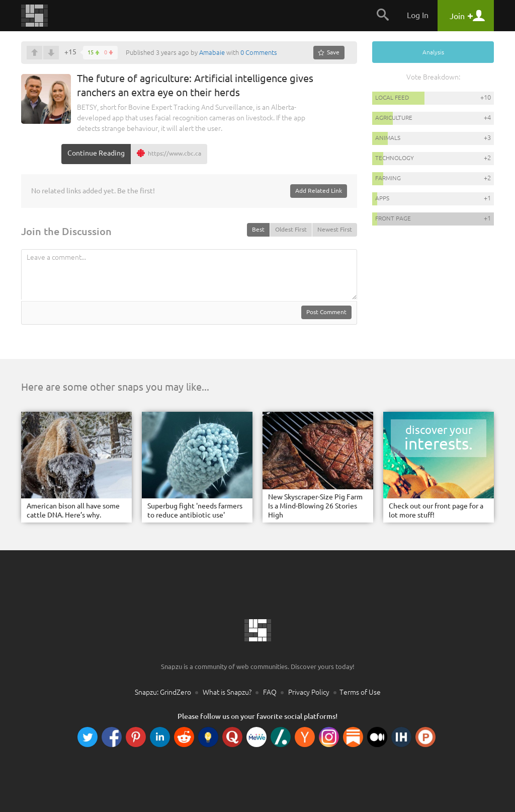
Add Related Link (319, 191)
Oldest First (291, 229)
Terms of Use (360, 692)
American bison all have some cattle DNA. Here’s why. (73, 510)
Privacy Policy (309, 692)
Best (258, 229)
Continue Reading (96, 153)
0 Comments (259, 52)
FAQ (270, 692)
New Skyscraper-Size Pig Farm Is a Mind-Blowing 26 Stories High (315, 506)
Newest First (335, 229)
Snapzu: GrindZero (163, 692)
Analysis (433, 52)
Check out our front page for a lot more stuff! (436, 510)
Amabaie (212, 52)
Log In (418, 15)
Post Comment (326, 312)
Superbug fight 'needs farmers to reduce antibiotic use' (195, 510)
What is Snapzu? (227, 692)
